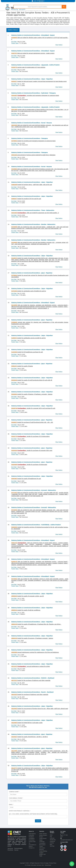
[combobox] (38, 817)
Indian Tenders (43, 834)
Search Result (13, 30)
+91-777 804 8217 (39, 1)
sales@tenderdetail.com (67, 840)
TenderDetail (48, 865)
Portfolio (10, 850)
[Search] (64, 7)
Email (11, 804)
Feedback (31, 837)
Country (52, 843)
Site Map (52, 846)
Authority (52, 838)
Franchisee (32, 840)
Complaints (32, 838)
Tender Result (43, 838)
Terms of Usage (44, 863)
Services (10, 848)
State (51, 835)
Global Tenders (43, 835)
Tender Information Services (42, 848)
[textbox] (10, 817)
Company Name (14, 792)
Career (16, 850)
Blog (51, 844)
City (51, 837)
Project (41, 837)
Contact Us (32, 848)
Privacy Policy (53, 863)
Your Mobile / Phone (16, 798)
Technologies (18, 848)
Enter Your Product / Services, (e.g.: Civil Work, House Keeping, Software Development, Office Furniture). (33, 812)
